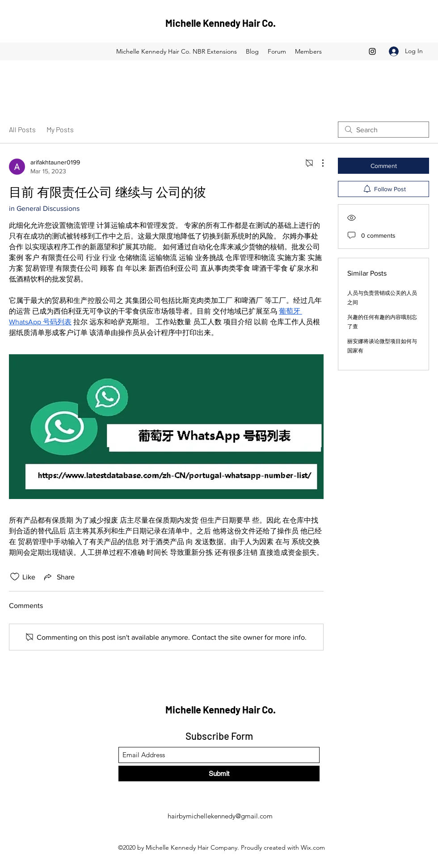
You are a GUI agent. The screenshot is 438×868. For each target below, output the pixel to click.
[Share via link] (59, 577)
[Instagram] (372, 51)
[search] (383, 130)
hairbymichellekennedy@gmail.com (220, 816)
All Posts (22, 129)
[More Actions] (318, 163)
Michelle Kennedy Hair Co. (221, 23)
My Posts (60, 129)
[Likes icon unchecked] (15, 577)
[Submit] (219, 774)
